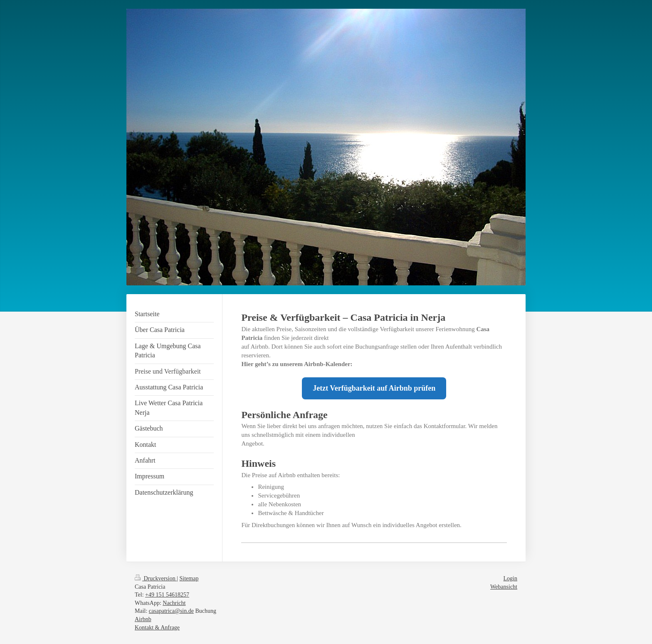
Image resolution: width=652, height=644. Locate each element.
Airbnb (143, 619)
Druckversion (156, 578)
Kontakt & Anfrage (157, 628)
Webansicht (504, 587)
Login (510, 578)
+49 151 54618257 (167, 595)
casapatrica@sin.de (171, 611)
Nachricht (174, 603)
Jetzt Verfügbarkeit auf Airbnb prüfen (374, 388)
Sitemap (189, 578)
